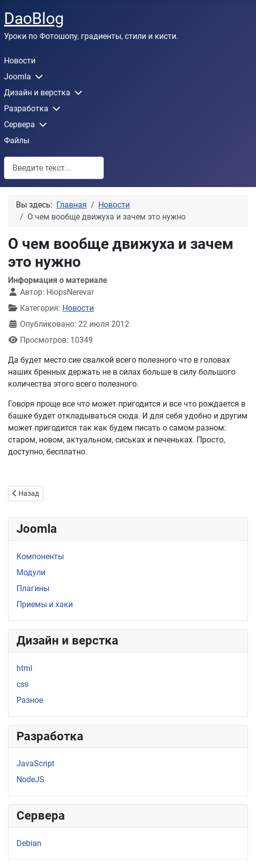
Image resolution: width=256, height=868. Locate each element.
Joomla (17, 77)
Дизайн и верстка (37, 93)
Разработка (26, 108)
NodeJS (30, 779)
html (24, 668)
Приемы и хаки (45, 604)
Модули (31, 572)
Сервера (19, 124)
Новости (20, 61)
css (22, 684)
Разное (30, 700)
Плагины (33, 588)
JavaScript (35, 763)
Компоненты (40, 556)
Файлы (17, 140)
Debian (29, 843)
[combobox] (54, 168)
